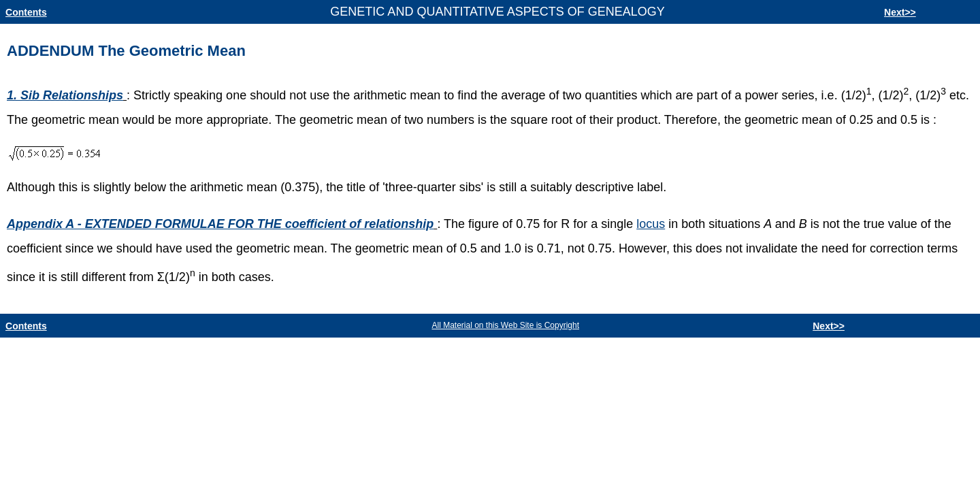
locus (651, 224)
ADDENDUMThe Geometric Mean (126, 51)
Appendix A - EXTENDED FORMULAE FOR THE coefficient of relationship (220, 224)
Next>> (900, 12)
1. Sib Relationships (65, 95)
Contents (26, 12)
